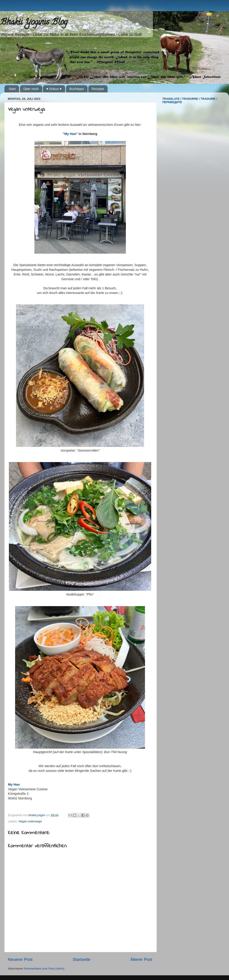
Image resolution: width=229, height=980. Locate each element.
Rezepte (98, 89)
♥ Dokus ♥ (54, 89)
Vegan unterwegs (30, 821)
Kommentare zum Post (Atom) (44, 969)
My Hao (70, 134)
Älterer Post (141, 959)
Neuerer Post (20, 959)
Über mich (31, 89)
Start (12, 89)
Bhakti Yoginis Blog (34, 23)
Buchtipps (77, 89)
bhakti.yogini (37, 815)
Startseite (81, 959)
